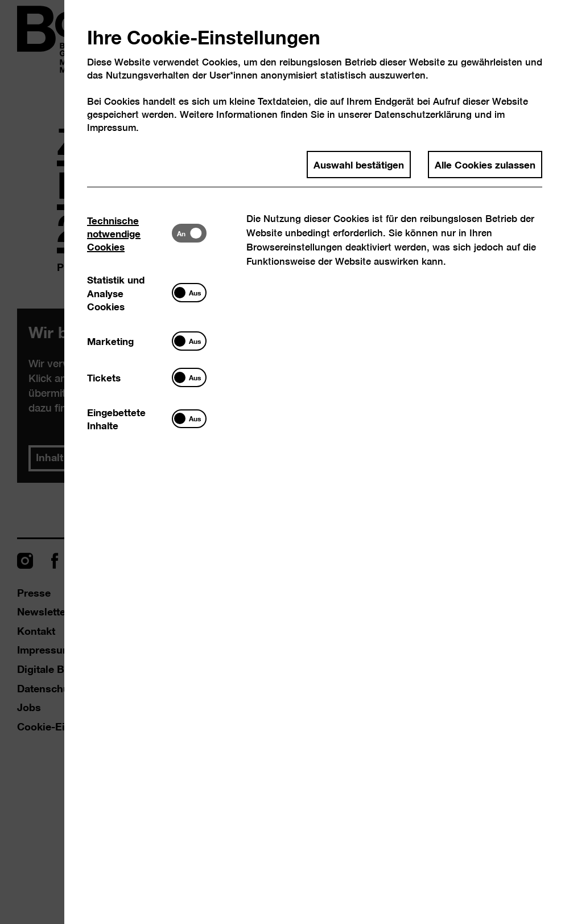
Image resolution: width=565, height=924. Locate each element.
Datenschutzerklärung (423, 114)
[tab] (129, 233)
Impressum (112, 127)
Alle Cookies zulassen (485, 164)
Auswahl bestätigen (359, 164)
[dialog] (282, 462)
